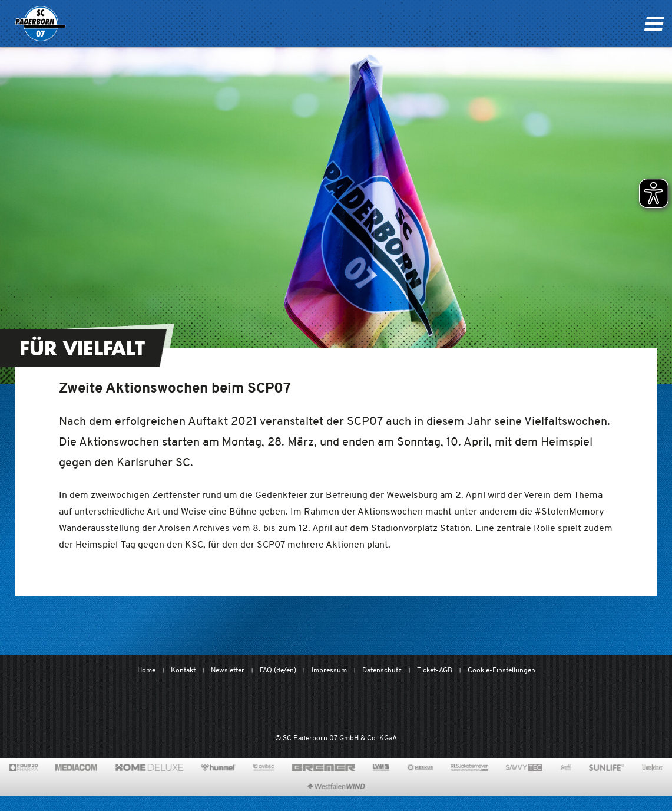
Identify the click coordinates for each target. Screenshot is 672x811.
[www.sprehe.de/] (566, 767)
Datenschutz (382, 670)
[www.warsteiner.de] (652, 767)
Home (146, 670)
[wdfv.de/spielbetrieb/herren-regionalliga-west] (458, 705)
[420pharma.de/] (24, 767)
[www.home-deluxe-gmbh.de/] (149, 767)
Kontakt (183, 670)
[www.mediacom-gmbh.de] (76, 767)
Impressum (329, 670)
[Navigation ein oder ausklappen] (654, 24)
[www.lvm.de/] (381, 767)
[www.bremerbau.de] (324, 767)
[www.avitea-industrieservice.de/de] (264, 767)
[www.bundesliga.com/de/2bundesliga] (395, 705)
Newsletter (228, 670)
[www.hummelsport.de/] (218, 767)
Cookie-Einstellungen (501, 670)
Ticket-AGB (435, 670)
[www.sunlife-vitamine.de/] (607, 767)
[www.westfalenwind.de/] (336, 786)
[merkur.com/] (420, 767)
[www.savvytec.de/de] (524, 767)
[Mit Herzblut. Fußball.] (273, 705)
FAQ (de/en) (278, 670)
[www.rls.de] (469, 767)
